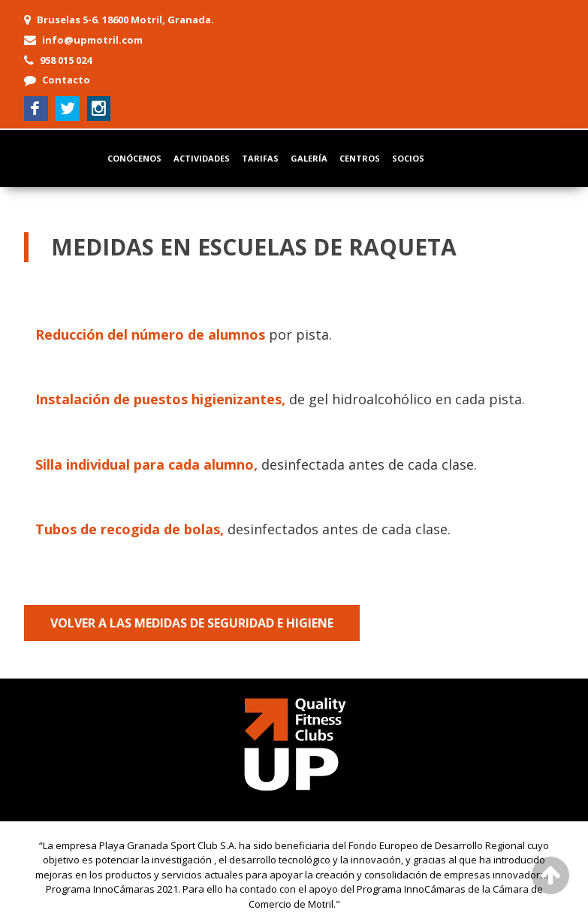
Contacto (66, 80)
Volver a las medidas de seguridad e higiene (192, 623)
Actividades (202, 158)
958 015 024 (66, 60)
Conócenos (134, 158)
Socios (408, 158)
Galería (309, 158)
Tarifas (260, 158)
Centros (360, 158)
